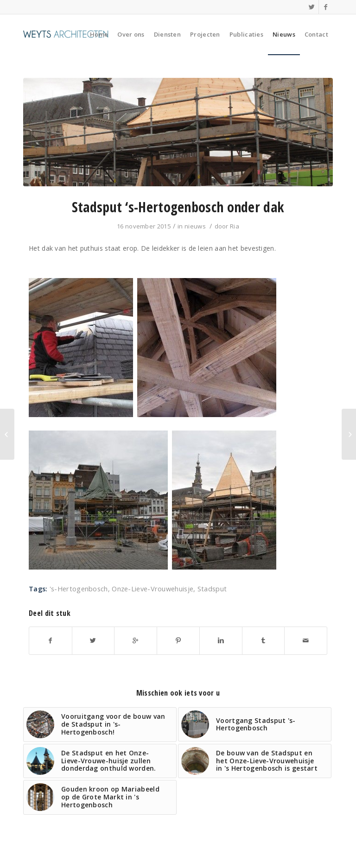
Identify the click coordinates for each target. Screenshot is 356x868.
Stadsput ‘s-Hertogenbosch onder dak (178, 207)
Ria (235, 226)
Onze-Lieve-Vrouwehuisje (153, 589)
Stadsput (212, 589)
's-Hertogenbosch (79, 589)
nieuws (195, 226)
